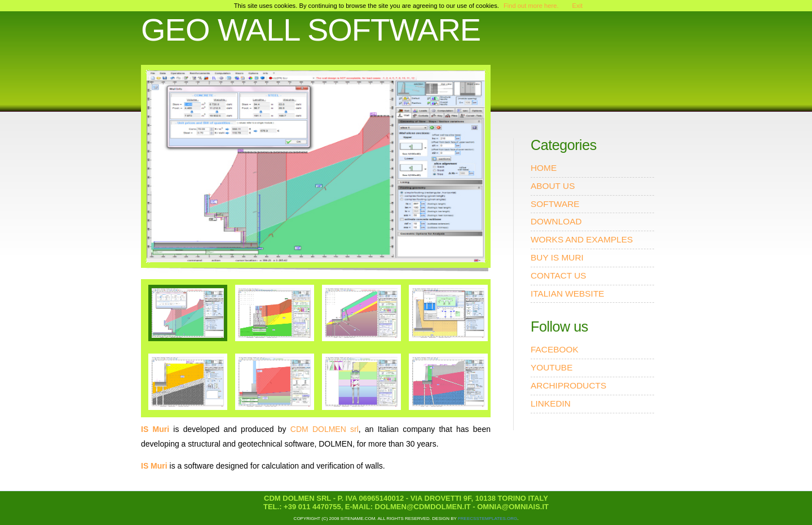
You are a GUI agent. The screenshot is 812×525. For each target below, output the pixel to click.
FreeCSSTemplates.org (487, 519)
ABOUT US (553, 186)
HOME (544, 168)
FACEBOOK (555, 349)
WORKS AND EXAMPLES (582, 239)
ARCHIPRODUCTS (568, 385)
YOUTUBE (551, 367)
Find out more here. (531, 6)
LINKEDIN (551, 403)
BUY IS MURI (557, 257)
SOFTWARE (555, 204)
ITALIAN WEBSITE (568, 294)
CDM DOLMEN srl (325, 429)
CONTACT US (559, 275)
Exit (578, 6)
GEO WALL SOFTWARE (311, 30)
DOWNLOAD (556, 221)
